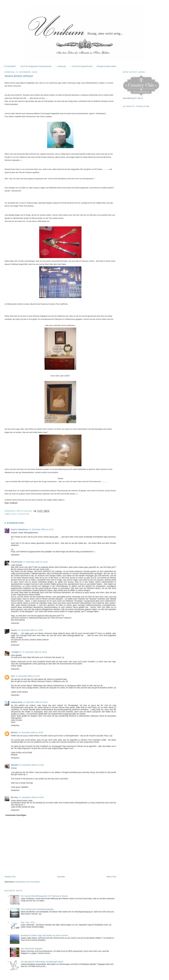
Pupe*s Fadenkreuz (19, 529)
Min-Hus (15, 797)
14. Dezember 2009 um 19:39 (31, 732)
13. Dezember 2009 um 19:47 (28, 676)
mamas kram (17, 702)
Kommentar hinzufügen (16, 815)
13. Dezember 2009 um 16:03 (35, 652)
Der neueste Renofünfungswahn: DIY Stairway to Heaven (44, 896)
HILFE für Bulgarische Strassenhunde (36, 66)
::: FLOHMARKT (10, 66)
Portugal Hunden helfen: (106, 66)
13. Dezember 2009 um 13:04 (35, 562)
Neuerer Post (10, 877)
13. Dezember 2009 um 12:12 (41, 529)
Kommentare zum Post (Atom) (27, 882)
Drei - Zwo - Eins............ (31, 922)
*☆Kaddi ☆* (16, 652)
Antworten (15, 555)
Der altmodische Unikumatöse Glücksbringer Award (42, 962)
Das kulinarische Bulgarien (32, 949)
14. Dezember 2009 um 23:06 (31, 797)
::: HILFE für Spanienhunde (81, 66)
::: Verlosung (61, 66)
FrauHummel (17, 562)
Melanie (14, 732)
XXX (13, 676)
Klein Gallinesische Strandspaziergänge (37, 909)
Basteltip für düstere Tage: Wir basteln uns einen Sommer (44, 935)
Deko (14, 514)
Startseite (61, 877)
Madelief (15, 765)
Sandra (14, 630)
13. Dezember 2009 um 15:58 (30, 630)
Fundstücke (23, 514)
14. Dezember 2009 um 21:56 (31, 765)
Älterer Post (111, 877)
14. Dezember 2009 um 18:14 (35, 702)
